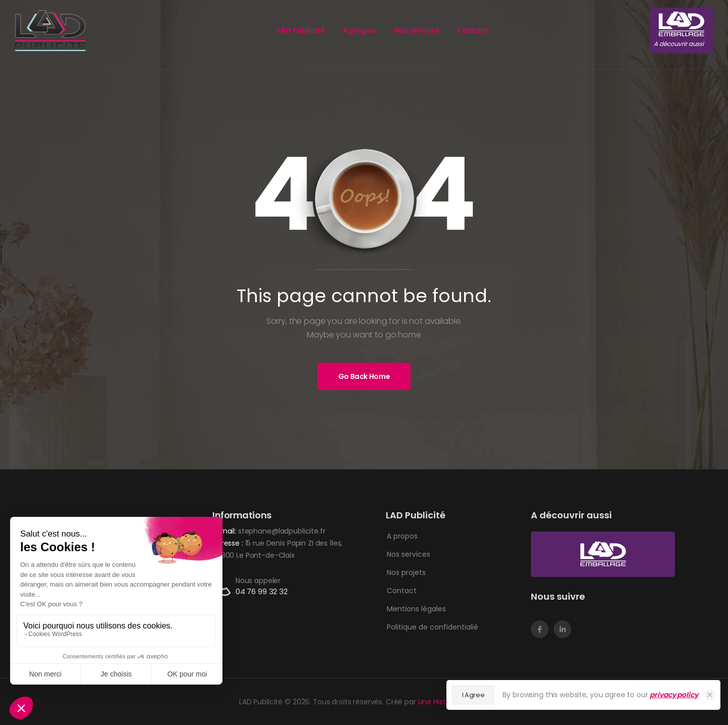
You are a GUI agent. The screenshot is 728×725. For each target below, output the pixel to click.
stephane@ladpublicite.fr (282, 531)
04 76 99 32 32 (262, 591)
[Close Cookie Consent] (710, 695)
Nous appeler (258, 581)
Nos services (417, 30)
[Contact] (224, 586)
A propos (359, 30)
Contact (473, 30)
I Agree (473, 695)
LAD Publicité (301, 30)
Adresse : (229, 543)
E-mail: (224, 531)
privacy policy (674, 695)
